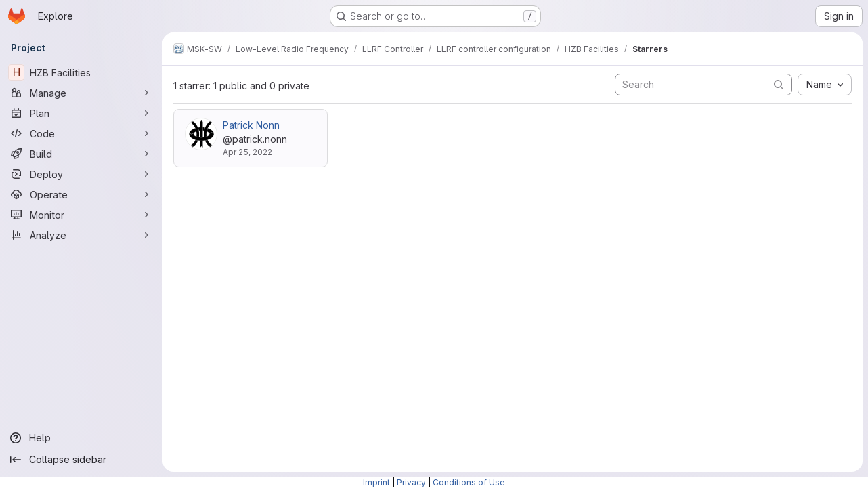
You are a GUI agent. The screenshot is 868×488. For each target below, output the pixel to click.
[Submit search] (779, 84)
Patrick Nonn (251, 125)
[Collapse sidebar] (81, 460)
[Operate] (81, 194)
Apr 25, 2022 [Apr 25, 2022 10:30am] (247, 152)
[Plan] (81, 113)
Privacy (411, 482)
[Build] (81, 154)
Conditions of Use (469, 482)
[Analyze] (81, 235)
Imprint (376, 482)
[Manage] (81, 93)
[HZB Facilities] (81, 72)
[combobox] (825, 85)
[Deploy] (81, 174)
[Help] (81, 438)
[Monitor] (81, 215)
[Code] (81, 133)
